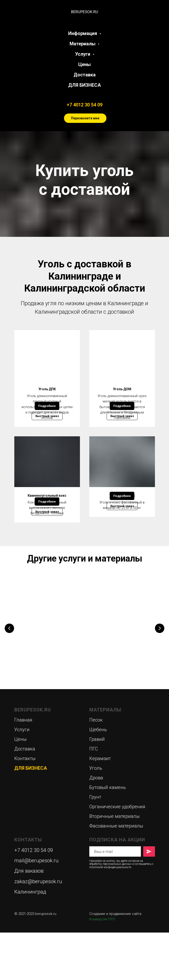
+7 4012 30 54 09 (85, 105)
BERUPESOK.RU (33, 757)
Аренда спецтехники (115, 669)
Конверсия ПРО (102, 967)
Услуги (22, 777)
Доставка (85, 75)
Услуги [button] (83, 54)
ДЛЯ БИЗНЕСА (84, 85)
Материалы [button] (83, 44)
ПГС (94, 796)
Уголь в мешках (122, 521)
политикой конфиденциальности (110, 915)
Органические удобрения (117, 854)
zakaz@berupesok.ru (38, 929)
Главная (23, 767)
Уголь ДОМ (122, 389)
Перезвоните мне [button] (85, 118)
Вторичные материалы (115, 864)
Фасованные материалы (116, 873)
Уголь (96, 816)
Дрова (35, 669)
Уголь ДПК (47, 389)
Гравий (97, 787)
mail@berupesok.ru (36, 908)
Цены (84, 64)
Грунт (95, 844)
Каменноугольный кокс (47, 521)
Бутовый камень (108, 835)
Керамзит (100, 806)
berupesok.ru (46, 961)
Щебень (98, 777)
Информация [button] (83, 33)
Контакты (25, 806)
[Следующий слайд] (160, 677)
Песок (96, 767)
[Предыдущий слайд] (9, 677)
